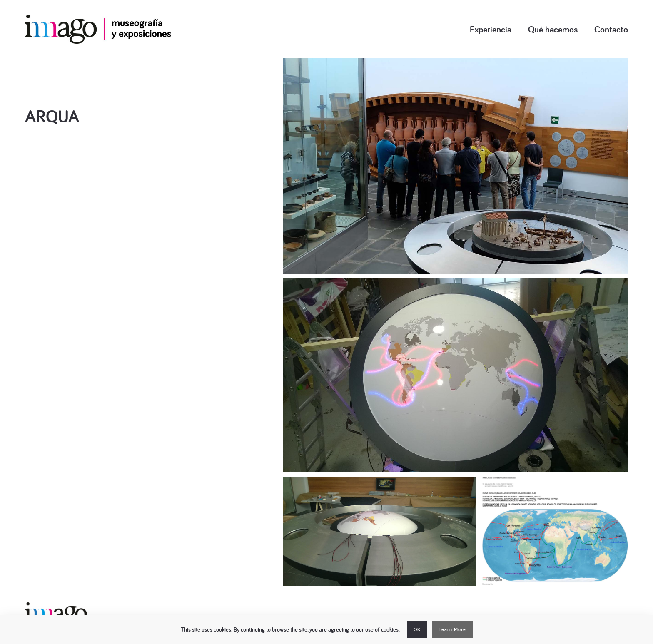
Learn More (452, 629)
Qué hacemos (553, 29)
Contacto (611, 29)
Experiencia (491, 29)
